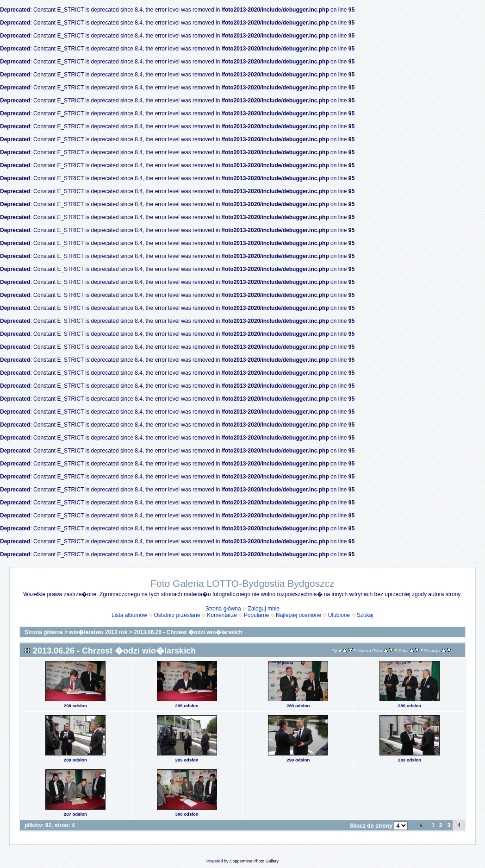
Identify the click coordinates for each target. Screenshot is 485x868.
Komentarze (222, 615)
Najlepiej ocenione (298, 615)
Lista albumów (129, 615)
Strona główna (223, 609)
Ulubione (339, 615)
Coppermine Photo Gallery (254, 861)
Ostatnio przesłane (177, 615)
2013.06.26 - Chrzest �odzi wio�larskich (188, 632)
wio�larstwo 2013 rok (98, 632)
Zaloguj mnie (264, 609)
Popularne (257, 615)
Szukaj (365, 615)
